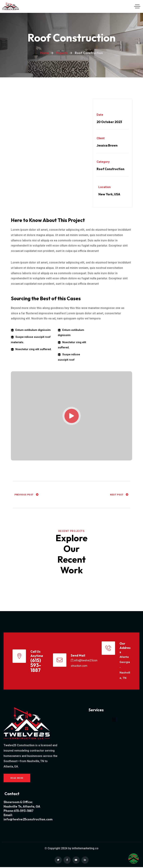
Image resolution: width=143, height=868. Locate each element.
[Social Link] (58, 861)
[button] (114, 721)
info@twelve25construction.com (28, 820)
